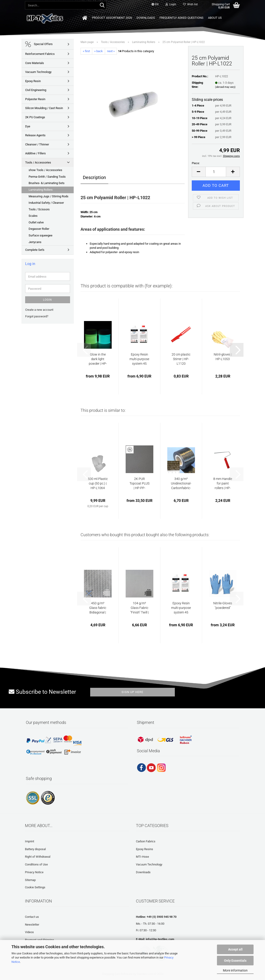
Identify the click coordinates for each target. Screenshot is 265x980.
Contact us (32, 917)
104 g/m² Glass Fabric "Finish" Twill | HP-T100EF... (139, 608)
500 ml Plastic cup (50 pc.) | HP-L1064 (98, 483)
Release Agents (35, 135)
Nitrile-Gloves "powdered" (223, 605)
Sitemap (30, 880)
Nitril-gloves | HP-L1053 (223, 357)
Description (94, 177)
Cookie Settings (35, 887)
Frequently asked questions (181, 18)
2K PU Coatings (35, 117)
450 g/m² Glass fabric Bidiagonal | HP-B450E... (98, 608)
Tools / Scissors (39, 209)
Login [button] (171, 4)
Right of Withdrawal (38, 857)
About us (215, 18)
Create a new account (39, 310)
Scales (33, 216)
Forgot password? (37, 316)
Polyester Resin (35, 99)
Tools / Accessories (38, 162)
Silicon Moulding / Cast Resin (44, 108)
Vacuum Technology (38, 72)
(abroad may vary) (225, 87)
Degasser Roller (39, 229)
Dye (28, 126)
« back (99, 51)
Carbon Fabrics (146, 841)
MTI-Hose (142, 857)
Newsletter (32, 925)
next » (111, 51)
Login (47, 300)
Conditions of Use (36, 864)
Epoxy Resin (33, 81)
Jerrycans (35, 242)
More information (235, 970)
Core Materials (35, 63)
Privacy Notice (34, 872)
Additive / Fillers (35, 153)
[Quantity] (216, 172)
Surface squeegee (41, 235)
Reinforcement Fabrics (40, 54)
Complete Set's (35, 250)
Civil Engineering (36, 90)
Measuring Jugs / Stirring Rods (49, 196)
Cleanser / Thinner (37, 144)
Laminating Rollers (41, 190)
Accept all (235, 949)
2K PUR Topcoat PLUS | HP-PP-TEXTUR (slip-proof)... (139, 484)
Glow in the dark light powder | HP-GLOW (98, 359)
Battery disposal (35, 849)
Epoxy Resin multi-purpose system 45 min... (139, 359)
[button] (155, 5)
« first (86, 51)
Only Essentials (235, 961)
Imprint (30, 841)
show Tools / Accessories (45, 170)
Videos (29, 932)
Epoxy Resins (145, 849)
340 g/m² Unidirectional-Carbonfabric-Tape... (181, 484)
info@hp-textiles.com (160, 939)
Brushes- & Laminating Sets (47, 183)
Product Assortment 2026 (112, 18)
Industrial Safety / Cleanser (46, 203)
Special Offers (39, 44)
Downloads (146, 18)
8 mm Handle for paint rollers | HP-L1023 (223, 484)
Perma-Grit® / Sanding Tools (47, 177)
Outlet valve (36, 222)
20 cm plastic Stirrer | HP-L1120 (181, 359)
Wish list (190, 4)
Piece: (196, 163)
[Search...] (102, 5)
